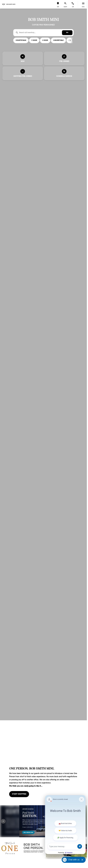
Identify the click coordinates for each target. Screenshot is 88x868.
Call (73, 7)
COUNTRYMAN (21, 40)
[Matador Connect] (65, 825)
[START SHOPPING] (19, 794)
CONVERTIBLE (58, 40)
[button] (58, 4)
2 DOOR (34, 40)
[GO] (67, 33)
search (65, 7)
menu (83, 7)
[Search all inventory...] (43, 33)
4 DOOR (45, 40)
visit (58, 7)
